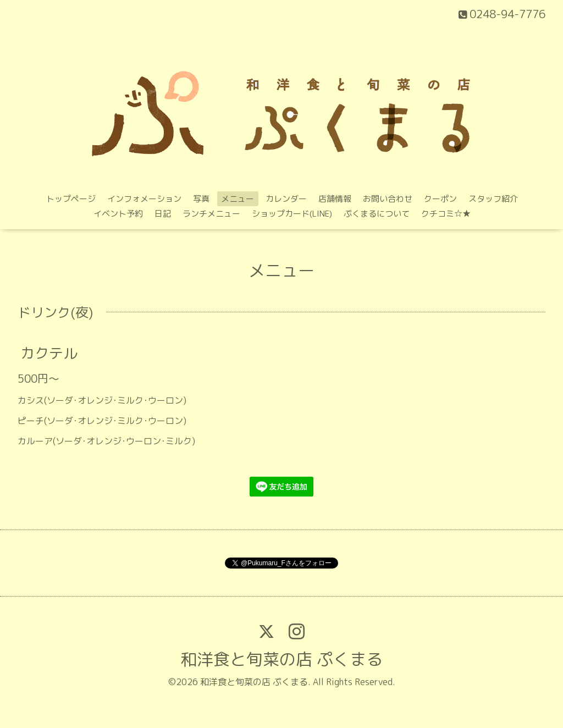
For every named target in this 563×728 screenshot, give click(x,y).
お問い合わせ (388, 199)
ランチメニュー (211, 214)
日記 (163, 214)
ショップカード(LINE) (292, 214)
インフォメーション (144, 199)
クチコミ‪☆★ (446, 214)
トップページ (71, 199)
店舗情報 (335, 199)
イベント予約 (118, 214)
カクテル (49, 353)
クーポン (440, 199)
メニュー (238, 199)
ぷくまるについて (377, 214)
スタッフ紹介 (493, 199)
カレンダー (286, 199)
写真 (201, 199)
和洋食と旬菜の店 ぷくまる (281, 659)
